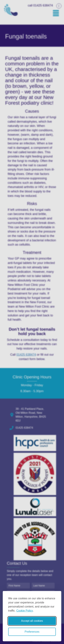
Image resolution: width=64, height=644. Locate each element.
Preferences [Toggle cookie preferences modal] (32, 632)
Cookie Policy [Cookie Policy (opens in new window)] (25, 611)
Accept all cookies (32, 621)
